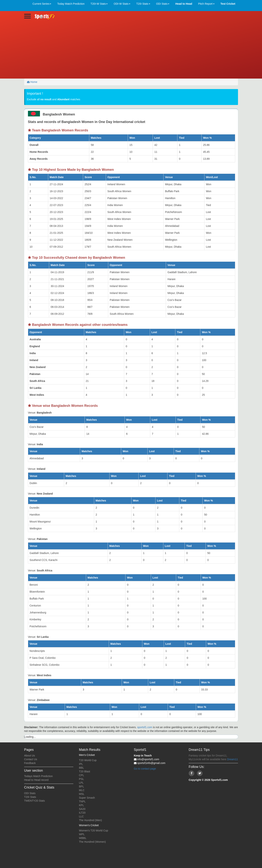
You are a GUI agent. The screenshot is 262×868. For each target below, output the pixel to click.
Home (32, 82)
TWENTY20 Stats (35, 801)
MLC (82, 790)
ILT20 (82, 813)
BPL (81, 786)
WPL (82, 834)
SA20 (82, 809)
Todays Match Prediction (39, 776)
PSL (81, 779)
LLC (81, 816)
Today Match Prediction (71, 4)
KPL (81, 805)
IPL (81, 764)
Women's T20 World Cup (93, 831)
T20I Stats (30, 797)
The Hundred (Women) (92, 842)
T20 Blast (84, 771)
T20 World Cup (88, 760)
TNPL (82, 801)
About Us (30, 756)
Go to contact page (145, 769)
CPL (81, 775)
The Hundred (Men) (90, 820)
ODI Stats (30, 793)
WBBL (83, 838)
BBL (81, 768)
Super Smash (87, 798)
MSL (82, 794)
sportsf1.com (145, 727)
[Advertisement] (131, 50)
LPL (81, 783)
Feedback (30, 763)
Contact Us (31, 759)
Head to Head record (36, 780)
